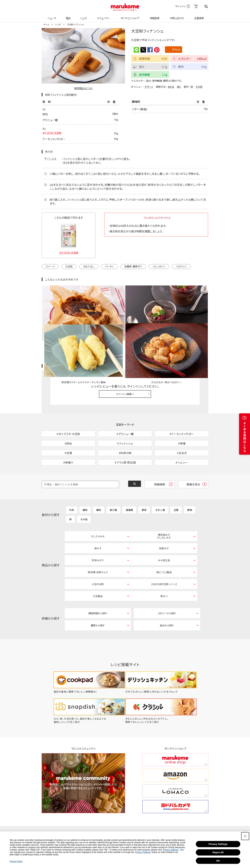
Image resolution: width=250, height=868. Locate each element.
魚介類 (113, 488)
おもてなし (89, 267)
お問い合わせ (176, 16)
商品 (68, 16)
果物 (190, 488)
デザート (149, 86)
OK (218, 861)
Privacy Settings (218, 844)
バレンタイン (159, 267)
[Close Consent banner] (245, 836)
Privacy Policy (16, 861)
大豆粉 (69, 267)
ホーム (46, 24)
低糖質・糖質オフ (133, 267)
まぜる (171, 86)
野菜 (144, 488)
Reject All (218, 852)
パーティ (109, 267)
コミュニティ (103, 16)
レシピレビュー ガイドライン (196, 326)
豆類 (176, 488)
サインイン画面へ (125, 354)
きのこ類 (160, 488)
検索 (206, 6)
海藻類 (129, 488)
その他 (199, 86)
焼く (179, 86)
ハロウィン (181, 267)
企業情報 (198, 16)
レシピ (83, 16)
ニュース (51, 16)
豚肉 (85, 488)
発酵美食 (154, 16)
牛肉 (72, 488)
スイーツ (50, 267)
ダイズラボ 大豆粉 (53, 134)
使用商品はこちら (83, 88)
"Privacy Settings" (171, 850)
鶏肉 (99, 488)
